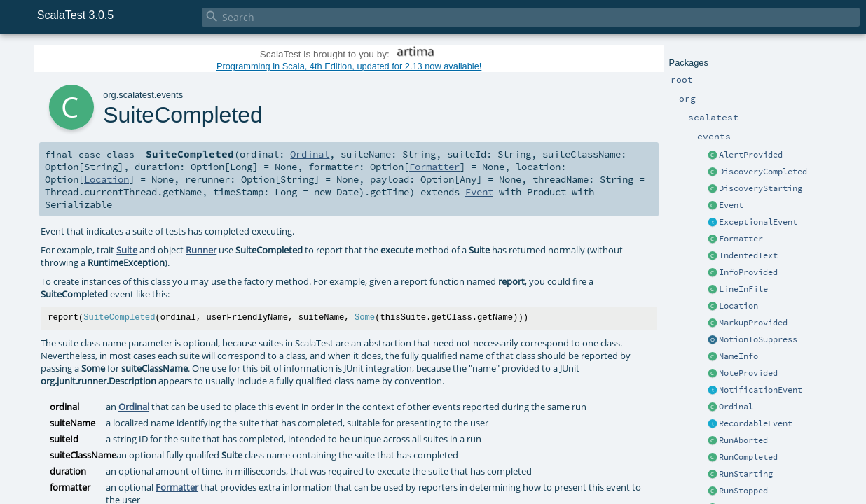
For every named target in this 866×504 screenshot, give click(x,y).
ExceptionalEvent (758, 222)
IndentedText (748, 255)
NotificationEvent (761, 390)
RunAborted (743, 440)
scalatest (136, 95)
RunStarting (746, 474)
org (110, 95)
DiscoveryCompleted (763, 171)
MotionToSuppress (758, 339)
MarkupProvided (753, 323)
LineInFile (743, 289)
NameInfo (738, 356)
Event (731, 205)
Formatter (741, 239)
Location (738, 306)
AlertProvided (751, 155)
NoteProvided (748, 373)
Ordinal (736, 407)
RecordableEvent (756, 423)
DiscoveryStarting (761, 188)
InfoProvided (748, 272)
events (170, 95)
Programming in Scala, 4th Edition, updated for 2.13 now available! (349, 66)
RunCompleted (748, 457)
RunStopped (743, 491)
